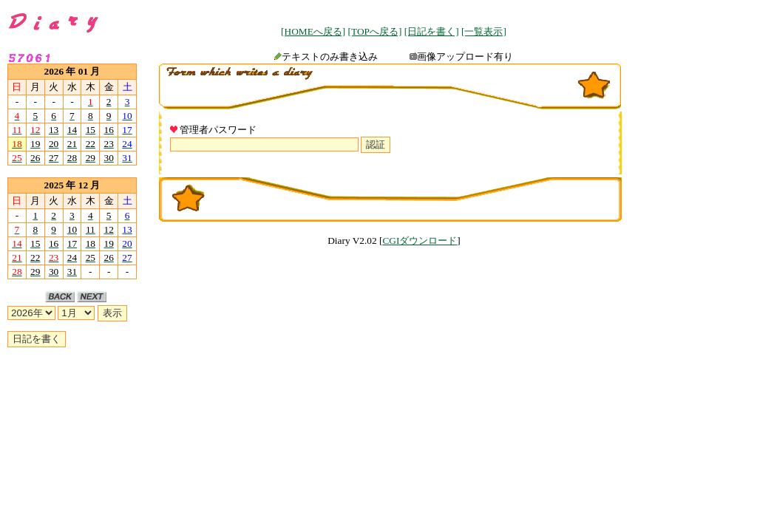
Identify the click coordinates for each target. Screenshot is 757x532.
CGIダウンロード (420, 241)
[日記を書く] (432, 31)
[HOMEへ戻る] (313, 31)
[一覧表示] (484, 31)
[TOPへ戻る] (375, 31)
